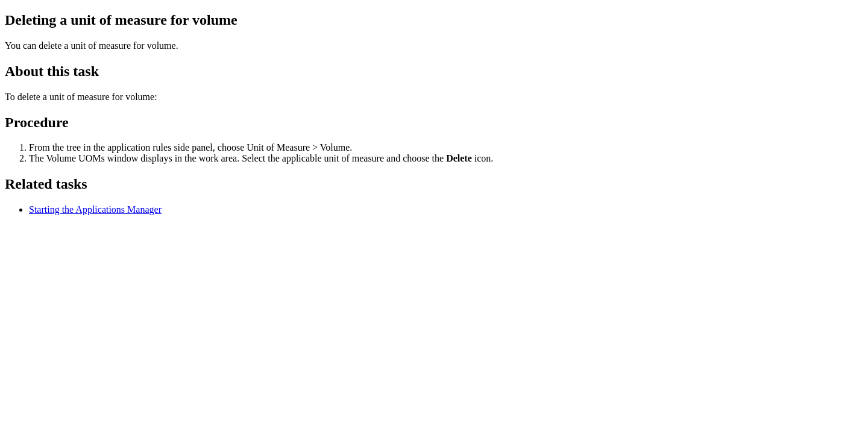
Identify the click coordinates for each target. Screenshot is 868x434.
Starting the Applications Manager (95, 209)
